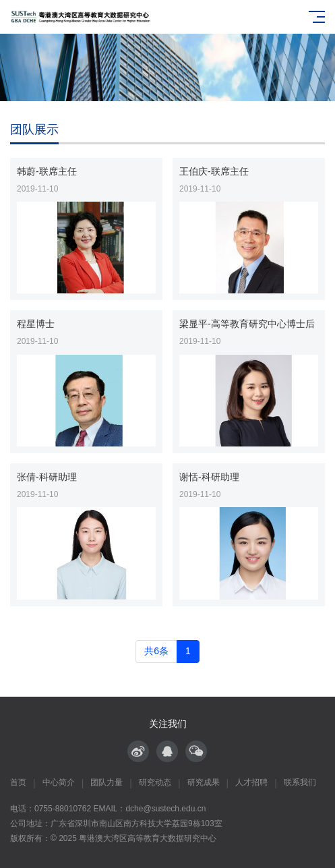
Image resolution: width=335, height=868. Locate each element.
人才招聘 (251, 782)
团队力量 (106, 782)
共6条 (156, 651)
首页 (18, 782)
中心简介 (59, 782)
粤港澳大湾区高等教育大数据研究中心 (148, 838)
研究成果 (204, 782)
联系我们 (300, 782)
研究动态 (155, 782)
